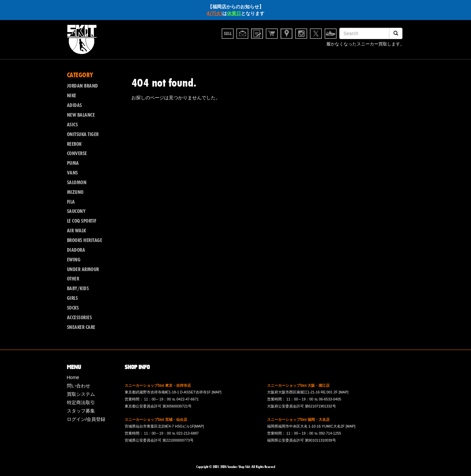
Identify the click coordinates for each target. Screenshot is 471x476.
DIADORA (76, 250)
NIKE (72, 96)
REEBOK (74, 144)
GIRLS (72, 298)
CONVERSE (77, 153)
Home (73, 377)
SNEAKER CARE (81, 327)
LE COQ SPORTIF (82, 221)
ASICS (72, 125)
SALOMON (77, 183)
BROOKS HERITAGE (85, 240)
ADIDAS (74, 105)
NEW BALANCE (81, 115)
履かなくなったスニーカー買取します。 (365, 45)
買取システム (81, 394)
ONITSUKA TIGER (83, 134)
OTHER (73, 279)
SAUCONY (76, 211)
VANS (72, 173)
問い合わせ (79, 386)
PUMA (73, 163)
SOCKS (73, 308)
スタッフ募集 (81, 411)
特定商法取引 (81, 402)
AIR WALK (76, 231)
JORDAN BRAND (82, 86)
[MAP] (216, 392)
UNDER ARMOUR (83, 269)
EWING (74, 260)
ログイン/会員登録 (86, 419)
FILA (71, 202)
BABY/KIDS (78, 288)
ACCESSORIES (79, 318)
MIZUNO (75, 192)
